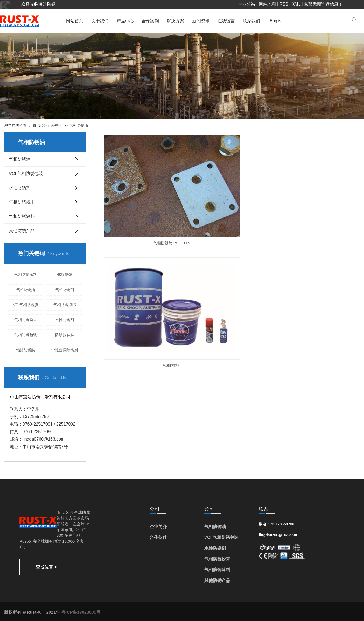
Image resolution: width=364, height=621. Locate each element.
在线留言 (226, 21)
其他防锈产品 (22, 231)
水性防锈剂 (20, 188)
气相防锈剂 (65, 290)
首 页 (37, 125)
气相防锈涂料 (22, 216)
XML (296, 4)
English (277, 21)
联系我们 (251, 21)
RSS (284, 4)
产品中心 (125, 21)
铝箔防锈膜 (26, 350)
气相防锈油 (79, 125)
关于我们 (100, 21)
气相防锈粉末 (22, 202)
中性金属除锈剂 (65, 350)
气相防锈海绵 (65, 305)
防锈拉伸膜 (65, 335)
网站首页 (75, 21)
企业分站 (247, 4)
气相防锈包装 (26, 335)
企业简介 (158, 527)
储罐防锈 (65, 275)
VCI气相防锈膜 (26, 305)
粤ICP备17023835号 (81, 612)
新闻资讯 (201, 21)
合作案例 (150, 21)
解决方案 (176, 21)
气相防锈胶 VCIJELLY (141, 198)
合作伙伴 (158, 537)
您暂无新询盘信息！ (323, 4)
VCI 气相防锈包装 (26, 173)
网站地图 (267, 4)
